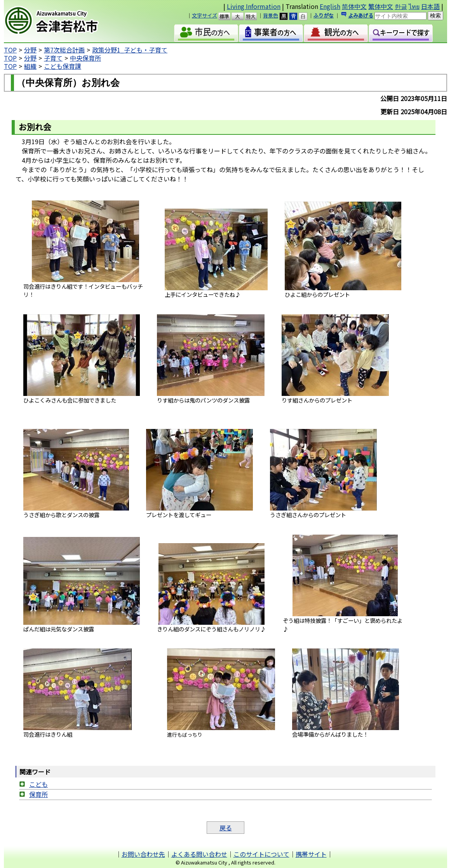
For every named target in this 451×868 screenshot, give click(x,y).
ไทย (414, 6)
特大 (254, 16)
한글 (401, 6)
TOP (10, 50)
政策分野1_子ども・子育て (130, 50)
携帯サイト (311, 854)
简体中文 (354, 6)
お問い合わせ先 (143, 854)
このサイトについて (261, 854)
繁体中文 (381, 6)
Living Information (254, 6)
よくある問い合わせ (199, 854)
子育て (53, 58)
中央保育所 (85, 58)
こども (38, 784)
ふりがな (324, 15)
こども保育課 (63, 66)
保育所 (38, 794)
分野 (30, 50)
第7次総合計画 (64, 50)
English (330, 6)
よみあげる (361, 15)
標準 (228, 16)
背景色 (271, 15)
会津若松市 (68, 21)
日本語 (430, 6)
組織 (30, 66)
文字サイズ (205, 15)
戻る (226, 828)
